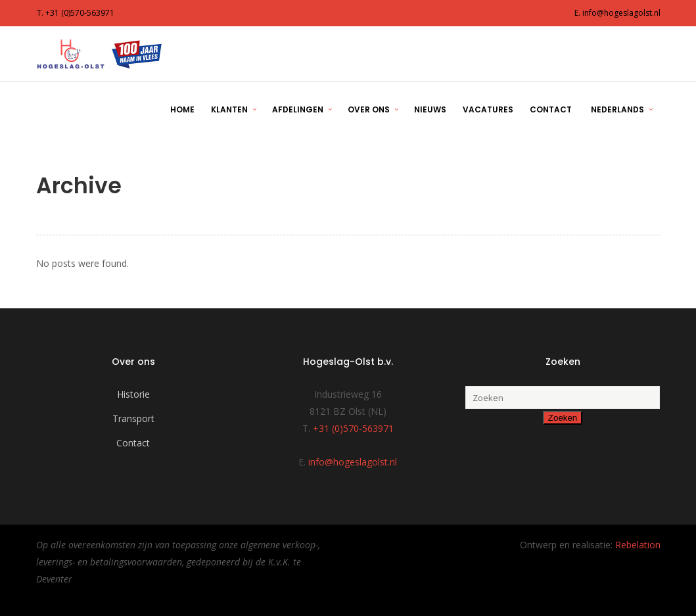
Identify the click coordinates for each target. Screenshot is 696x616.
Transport (133, 418)
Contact (133, 443)
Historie (133, 394)
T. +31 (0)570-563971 (76, 13)
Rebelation (638, 545)
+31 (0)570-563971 (353, 428)
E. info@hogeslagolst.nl (617, 13)
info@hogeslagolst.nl (353, 462)
